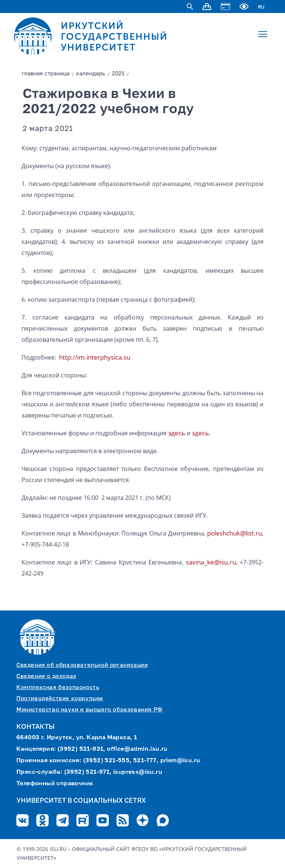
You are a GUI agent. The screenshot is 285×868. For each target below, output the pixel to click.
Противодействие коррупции (60, 699)
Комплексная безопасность (58, 687)
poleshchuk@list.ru (235, 533)
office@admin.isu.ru (137, 749)
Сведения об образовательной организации (82, 665)
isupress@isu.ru (138, 772)
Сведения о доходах (46, 676)
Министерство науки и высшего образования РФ (89, 710)
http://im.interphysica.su (95, 357)
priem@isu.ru (180, 761)
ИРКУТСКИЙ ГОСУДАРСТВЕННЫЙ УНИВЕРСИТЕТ (114, 37)
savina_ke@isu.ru (211, 562)
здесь (177, 433)
